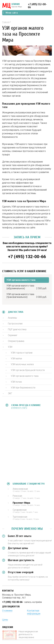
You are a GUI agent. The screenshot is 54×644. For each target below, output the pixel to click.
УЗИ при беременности (23, 388)
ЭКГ (10, 393)
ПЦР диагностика (17, 329)
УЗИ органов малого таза (25, 376)
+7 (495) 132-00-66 (37, 6)
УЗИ (10, 347)
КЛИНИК (12, 6)
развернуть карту (19, 408)
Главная (6, 22)
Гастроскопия (15, 324)
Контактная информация (34, 612)
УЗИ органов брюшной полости (28, 370)
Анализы (12, 318)
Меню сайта (10, 13)
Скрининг (13, 335)
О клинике (7, 611)
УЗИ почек (16, 382)
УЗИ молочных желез (22, 364)
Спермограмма (16, 341)
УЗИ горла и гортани (22, 353)
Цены (5, 620)
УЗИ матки (16, 359)
